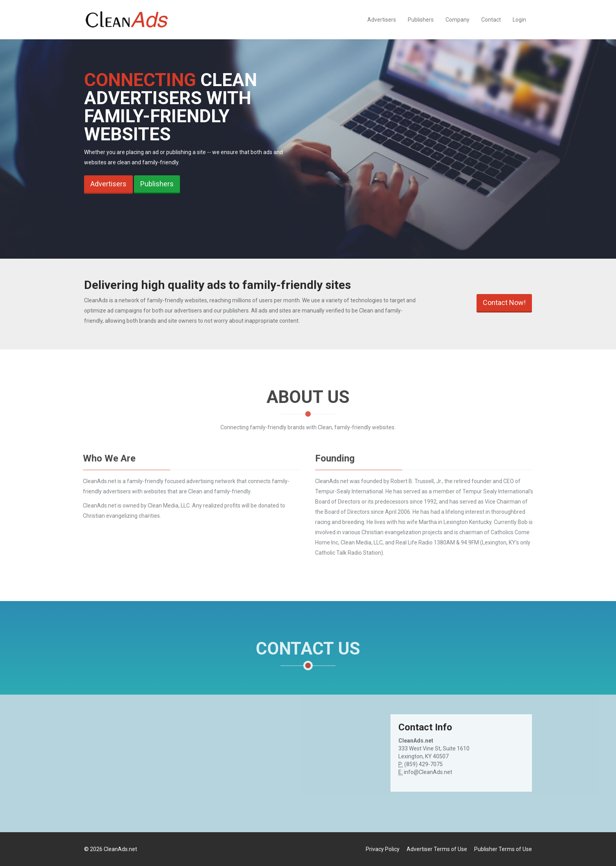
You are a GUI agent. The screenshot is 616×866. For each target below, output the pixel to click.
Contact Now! (504, 302)
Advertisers (382, 20)
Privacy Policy (383, 849)
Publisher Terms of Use (503, 849)
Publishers (421, 20)
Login (519, 20)
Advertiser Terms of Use (437, 849)
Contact (491, 20)
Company (457, 20)
